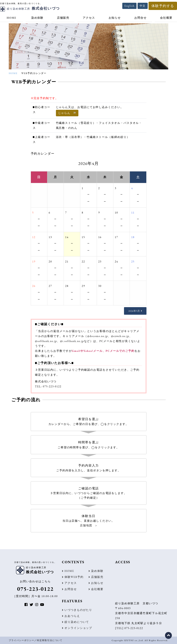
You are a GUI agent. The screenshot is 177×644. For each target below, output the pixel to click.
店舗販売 (63, 18)
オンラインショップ (78, 628)
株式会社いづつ (30, 8)
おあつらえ (72, 616)
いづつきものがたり (78, 610)
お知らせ (115, 18)
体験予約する (163, 6)
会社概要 (97, 589)
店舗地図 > (88, 525)
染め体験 (37, 18)
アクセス (89, 18)
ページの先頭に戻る (168, 635)
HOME (12, 18)
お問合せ (140, 18)
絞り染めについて (77, 622)
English (129, 6)
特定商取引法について (50, 640)
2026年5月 (134, 311)
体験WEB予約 (74, 577)
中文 (143, 6)
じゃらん (67, 113)
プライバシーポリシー (22, 640)
